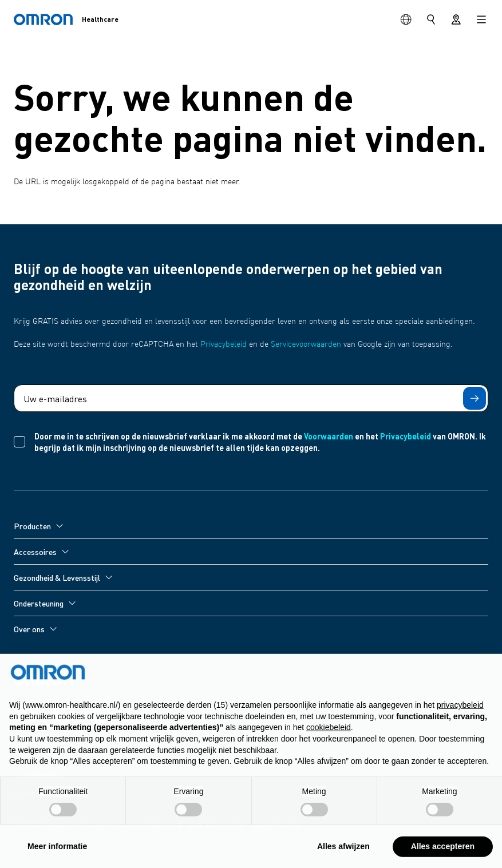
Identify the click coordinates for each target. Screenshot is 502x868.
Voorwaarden (329, 436)
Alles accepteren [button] (443, 851)
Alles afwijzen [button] (343, 851)
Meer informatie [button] (57, 851)
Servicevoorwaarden (306, 344)
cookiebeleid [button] (329, 732)
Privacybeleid (224, 344)
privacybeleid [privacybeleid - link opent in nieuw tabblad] (460, 710)
